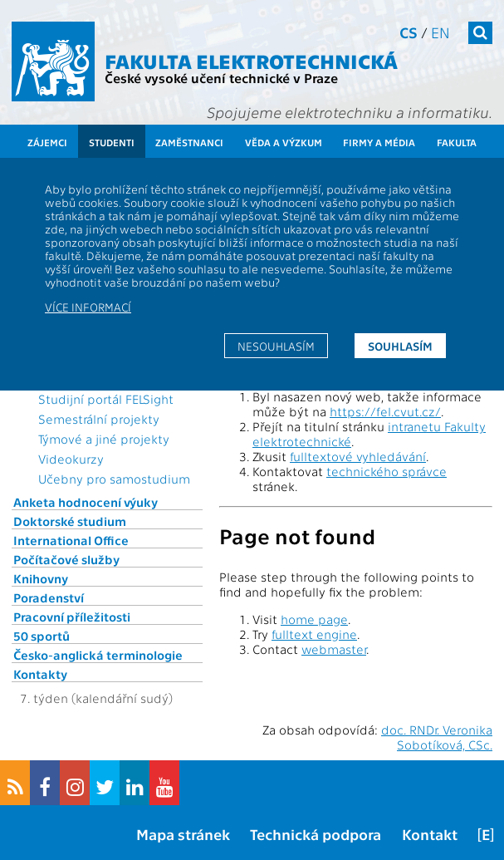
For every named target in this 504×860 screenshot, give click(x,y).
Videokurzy (71, 459)
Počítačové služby (66, 559)
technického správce (387, 471)
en (440, 32)
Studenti (112, 142)
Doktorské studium (70, 521)
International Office (71, 540)
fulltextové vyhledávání (358, 456)
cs (409, 32)
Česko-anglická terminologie (98, 655)
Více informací (88, 307)
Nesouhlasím (276, 346)
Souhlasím (400, 346)
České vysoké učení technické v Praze (221, 78)
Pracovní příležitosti (72, 617)
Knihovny (41, 578)
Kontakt (430, 834)
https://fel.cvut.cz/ (385, 411)
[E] (486, 834)
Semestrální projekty (99, 419)
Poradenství (49, 597)
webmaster (334, 649)
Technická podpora (316, 834)
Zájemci (47, 142)
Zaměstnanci (189, 142)
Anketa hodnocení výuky (86, 502)
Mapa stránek (183, 834)
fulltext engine (314, 634)
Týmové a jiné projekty (104, 439)
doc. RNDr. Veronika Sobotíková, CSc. (437, 737)
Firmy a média (379, 142)
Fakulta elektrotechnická (251, 60)
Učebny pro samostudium (114, 479)
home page (314, 619)
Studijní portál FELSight (106, 399)
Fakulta (457, 142)
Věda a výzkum (284, 142)
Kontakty (40, 674)
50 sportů (42, 636)
